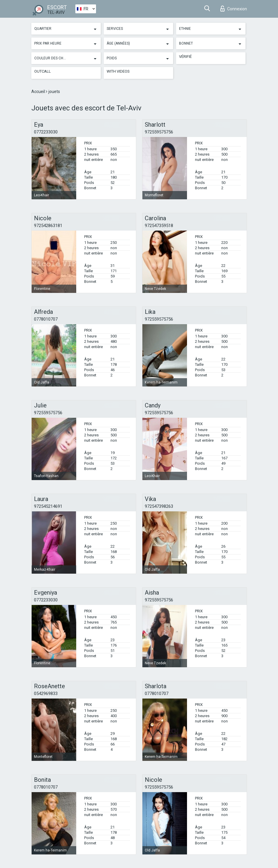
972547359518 (159, 226)
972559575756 (159, 132)
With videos (118, 71)
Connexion (234, 9)
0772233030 (46, 132)
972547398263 (159, 506)
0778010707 (46, 319)
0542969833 (46, 694)
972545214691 (48, 506)
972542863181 (48, 226)
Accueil (39, 92)
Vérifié (185, 57)
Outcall (43, 71)
